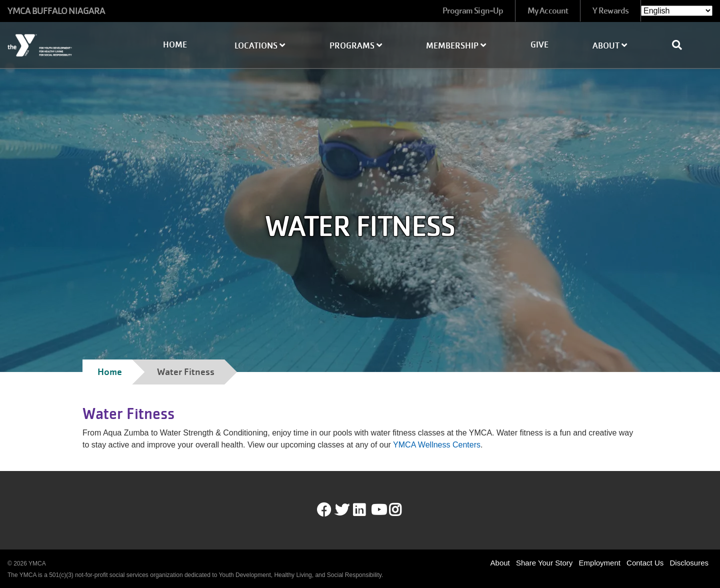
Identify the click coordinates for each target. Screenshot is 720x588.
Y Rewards (610, 11)
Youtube (378, 510)
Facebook (324, 510)
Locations (260, 46)
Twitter (342, 510)
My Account (548, 11)
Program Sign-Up (473, 11)
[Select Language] (677, 11)
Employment (600, 563)
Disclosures (689, 563)
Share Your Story (544, 563)
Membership (456, 46)
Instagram (402, 510)
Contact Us (645, 563)
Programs (356, 46)
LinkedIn (366, 510)
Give (539, 45)
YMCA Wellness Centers (437, 445)
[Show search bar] (681, 45)
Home (175, 45)
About (610, 46)
